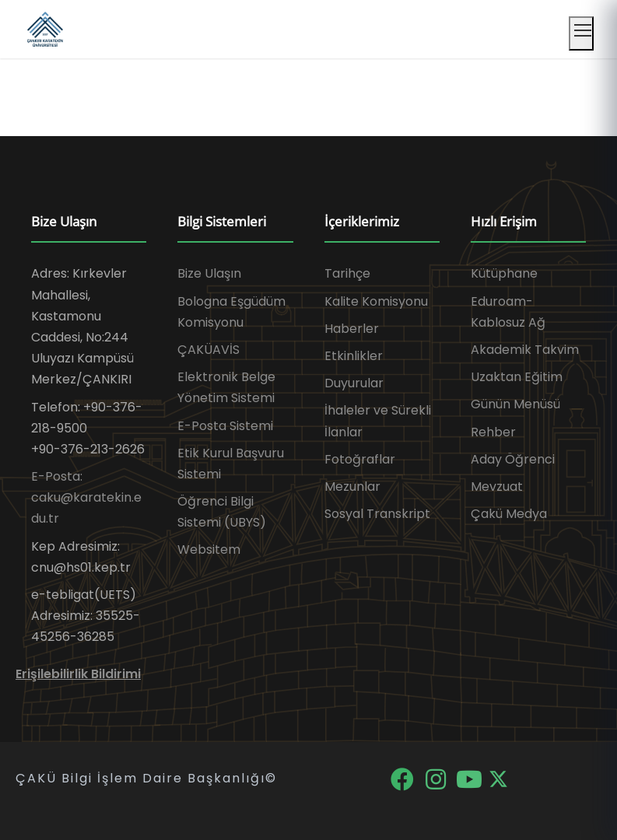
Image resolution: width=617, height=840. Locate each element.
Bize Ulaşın (209, 273)
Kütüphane (504, 273)
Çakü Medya (509, 514)
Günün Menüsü (515, 404)
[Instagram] (437, 778)
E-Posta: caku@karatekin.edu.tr (86, 497)
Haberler (352, 329)
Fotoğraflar (360, 459)
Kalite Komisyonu (376, 301)
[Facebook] (403, 778)
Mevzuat (497, 486)
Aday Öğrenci (513, 459)
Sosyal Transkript (377, 514)
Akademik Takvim (525, 350)
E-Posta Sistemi (225, 426)
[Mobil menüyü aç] (581, 33)
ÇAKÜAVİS (209, 350)
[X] (498, 778)
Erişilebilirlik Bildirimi (78, 674)
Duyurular (354, 383)
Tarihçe (347, 273)
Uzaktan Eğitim (517, 377)
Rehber (493, 432)
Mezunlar (352, 486)
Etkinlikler (354, 356)
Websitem (209, 549)
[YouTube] (470, 778)
